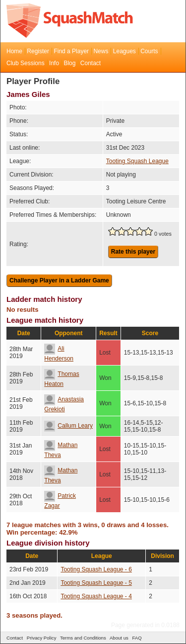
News (101, 51)
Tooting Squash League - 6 (96, 569)
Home (14, 51)
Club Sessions (26, 63)
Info (54, 63)
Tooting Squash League (137, 161)
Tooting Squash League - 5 (96, 583)
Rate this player (133, 252)
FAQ (137, 638)
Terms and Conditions (83, 638)
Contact (91, 63)
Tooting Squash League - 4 (96, 596)
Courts (149, 51)
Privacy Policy (42, 638)
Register (38, 51)
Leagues (124, 51)
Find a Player (71, 51)
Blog (69, 63)
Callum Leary (68, 426)
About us (119, 638)
